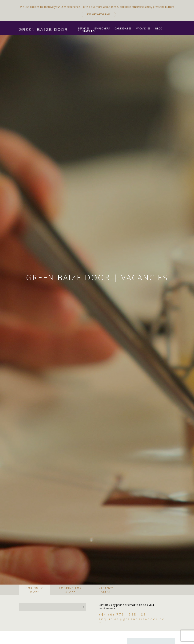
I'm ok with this (99, 14)
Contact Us (86, 31)
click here (125, 7)
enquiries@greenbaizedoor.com (132, 625)
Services (84, 28)
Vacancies (143, 28)
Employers (102, 28)
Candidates (123, 28)
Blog (159, 28)
